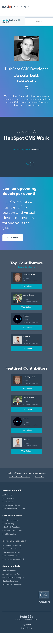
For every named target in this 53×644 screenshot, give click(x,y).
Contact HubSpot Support (44, 595)
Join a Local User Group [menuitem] (12, 574)
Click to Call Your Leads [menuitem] (12, 531)
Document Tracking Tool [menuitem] (12, 545)
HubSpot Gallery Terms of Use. (20, 477)
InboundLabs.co (40, 473)
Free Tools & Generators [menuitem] (12, 585)
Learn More (13, 238)
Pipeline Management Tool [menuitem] (13, 559)
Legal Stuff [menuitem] (27, 625)
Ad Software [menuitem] (7, 495)
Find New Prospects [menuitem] (10, 520)
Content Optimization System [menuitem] (14, 509)
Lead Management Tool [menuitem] (12, 556)
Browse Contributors (27, 267)
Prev (25, 164)
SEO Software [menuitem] (8, 502)
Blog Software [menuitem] (8, 498)
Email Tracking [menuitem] (8, 524)
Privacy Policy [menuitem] (26, 628)
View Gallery (27, 286)
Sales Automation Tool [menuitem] (11, 552)
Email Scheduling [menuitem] (9, 534)
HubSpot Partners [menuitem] (9, 571)
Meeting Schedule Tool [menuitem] (12, 549)
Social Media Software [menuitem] (11, 505)
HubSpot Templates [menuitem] (10, 581)
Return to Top (38, 477)
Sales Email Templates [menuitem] (11, 527)
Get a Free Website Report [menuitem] (13, 578)
